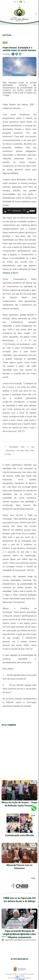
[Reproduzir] (5, 212)
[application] (19, 212)
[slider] (17, 211)
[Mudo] (28, 212)
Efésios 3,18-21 (11, 273)
